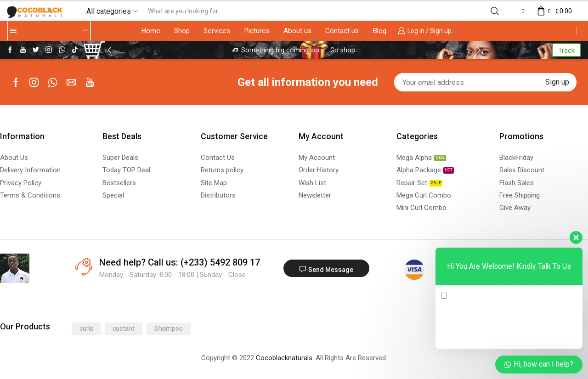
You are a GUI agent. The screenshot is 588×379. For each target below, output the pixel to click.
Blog (379, 31)
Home (151, 31)
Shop (182, 31)
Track (566, 51)
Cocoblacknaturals (284, 358)
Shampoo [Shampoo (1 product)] (169, 329)
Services (217, 31)
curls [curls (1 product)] (86, 329)
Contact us (342, 31)
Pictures (257, 31)
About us (297, 31)
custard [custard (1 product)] (124, 329)
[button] (109, 50)
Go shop (343, 50)
